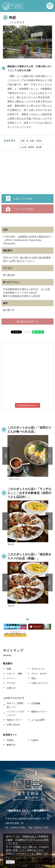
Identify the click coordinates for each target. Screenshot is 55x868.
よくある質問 (38, 720)
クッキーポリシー (22, 854)
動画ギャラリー (39, 712)
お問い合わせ (13, 725)
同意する (10, 862)
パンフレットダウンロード (16, 713)
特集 (9, 669)
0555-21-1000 (18, 827)
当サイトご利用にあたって (16, 705)
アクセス (11, 683)
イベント (11, 678)
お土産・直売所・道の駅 (31, 147)
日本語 (10, 740)
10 (16, 60)
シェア (27, 332)
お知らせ (11, 688)
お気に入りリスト (40, 683)
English (35, 740)
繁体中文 (11, 745)
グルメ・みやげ (39, 673)
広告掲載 (36, 703)
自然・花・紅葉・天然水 (31, 141)
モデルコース (38, 669)
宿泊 (34, 678)
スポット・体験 (14, 673)
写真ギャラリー (14, 720)
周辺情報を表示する (28, 405)
